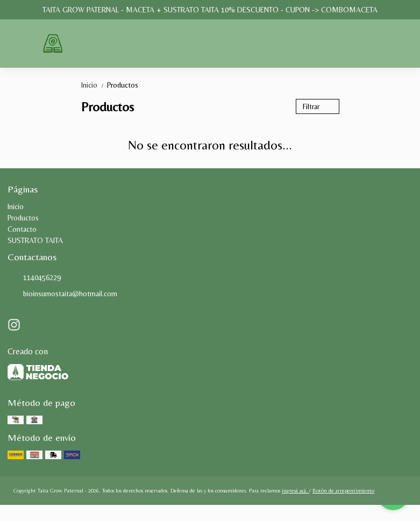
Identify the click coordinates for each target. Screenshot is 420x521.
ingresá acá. (296, 491)
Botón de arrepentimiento (343, 491)
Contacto (22, 229)
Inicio (94, 85)
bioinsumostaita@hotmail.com (62, 294)
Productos (123, 85)
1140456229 (34, 278)
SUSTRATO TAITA (35, 240)
